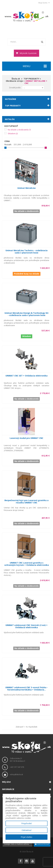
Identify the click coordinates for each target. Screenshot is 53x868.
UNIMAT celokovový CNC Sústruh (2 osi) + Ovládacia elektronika (26, 626)
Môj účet (7, 782)
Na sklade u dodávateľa (19, 130)
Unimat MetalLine (26, 188)
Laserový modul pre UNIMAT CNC (26, 438)
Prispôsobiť (26, 823)
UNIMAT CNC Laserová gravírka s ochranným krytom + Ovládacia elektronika (27, 564)
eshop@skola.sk (16, 774)
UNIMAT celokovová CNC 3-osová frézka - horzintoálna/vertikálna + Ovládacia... (27, 689)
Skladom (13, 133)
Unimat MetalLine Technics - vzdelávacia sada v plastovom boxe (26, 252)
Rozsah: (8, 145)
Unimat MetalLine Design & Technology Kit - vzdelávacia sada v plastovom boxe (26, 314)
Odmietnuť (26, 830)
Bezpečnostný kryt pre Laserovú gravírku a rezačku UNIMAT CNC (26, 501)
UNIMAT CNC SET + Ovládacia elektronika (26, 376)
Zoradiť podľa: (15, 88)
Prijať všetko (26, 837)
